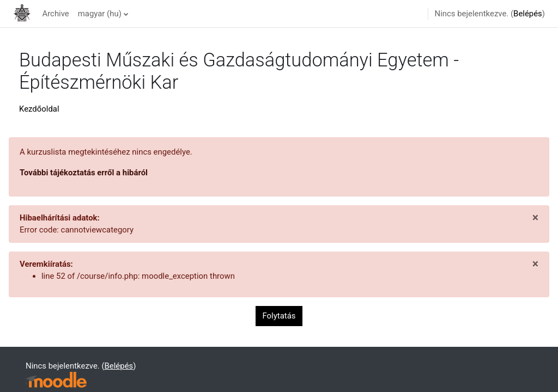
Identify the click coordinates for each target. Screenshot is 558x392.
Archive (55, 14)
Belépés (528, 14)
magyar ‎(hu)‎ (100, 14)
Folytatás (279, 316)
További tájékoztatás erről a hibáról (84, 173)
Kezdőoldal (39, 109)
